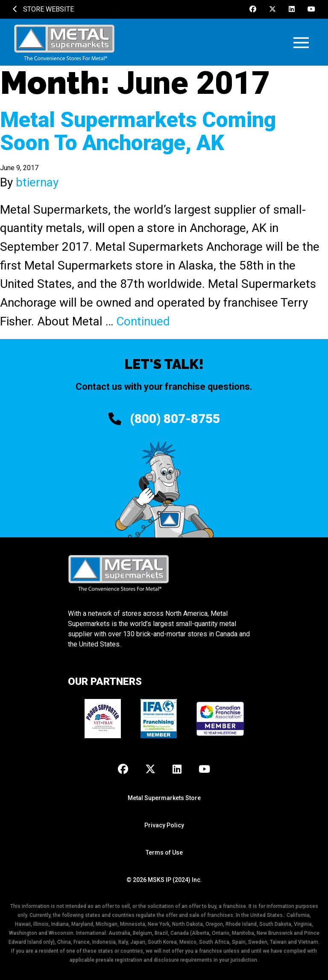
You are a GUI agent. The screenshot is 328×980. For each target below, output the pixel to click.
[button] (301, 42)
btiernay (37, 182)
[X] (272, 9)
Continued (143, 321)
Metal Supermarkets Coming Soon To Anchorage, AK (138, 131)
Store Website (43, 9)
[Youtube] (311, 9)
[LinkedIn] (292, 9)
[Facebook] (253, 9)
